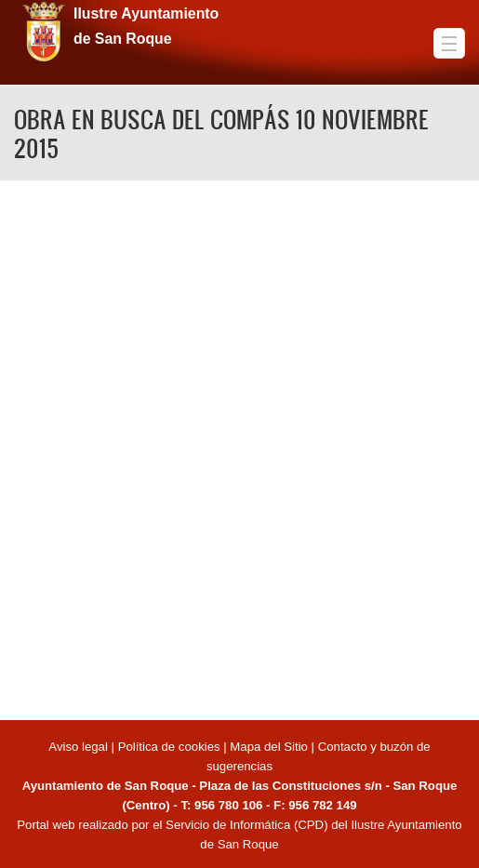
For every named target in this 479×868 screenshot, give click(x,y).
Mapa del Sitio (269, 747)
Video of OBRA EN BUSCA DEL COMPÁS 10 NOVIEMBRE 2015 (239, 447)
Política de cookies (169, 747)
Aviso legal (80, 747)
